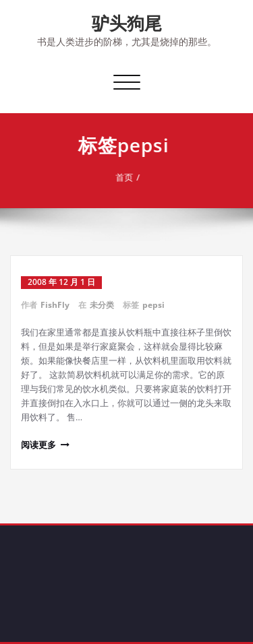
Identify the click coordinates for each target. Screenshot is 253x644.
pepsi (153, 305)
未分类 (102, 305)
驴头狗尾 (127, 23)
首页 (128, 177)
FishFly (55, 305)
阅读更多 (38, 445)
